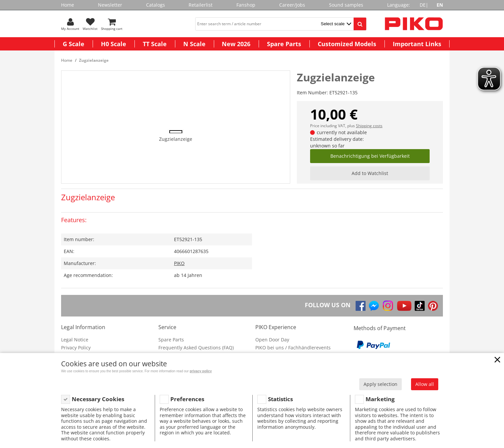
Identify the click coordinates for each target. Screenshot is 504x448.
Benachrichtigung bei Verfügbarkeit (370, 156)
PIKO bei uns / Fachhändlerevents (293, 348)
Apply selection (380, 384)
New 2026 (236, 44)
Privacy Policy (76, 348)
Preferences (187, 399)
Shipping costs (369, 126)
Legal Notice (75, 340)
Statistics (280, 399)
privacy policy (201, 371)
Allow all (425, 384)
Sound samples (346, 5)
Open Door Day (272, 340)
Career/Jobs (292, 5)
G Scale (74, 44)
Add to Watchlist (370, 173)
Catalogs (156, 5)
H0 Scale (114, 44)
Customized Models (347, 44)
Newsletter (110, 5)
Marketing (380, 399)
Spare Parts (284, 44)
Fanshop (246, 5)
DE (423, 5)
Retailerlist (201, 5)
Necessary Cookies (98, 399)
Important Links (417, 44)
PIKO (179, 263)
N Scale (194, 44)
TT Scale (155, 44)
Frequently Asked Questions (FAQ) (196, 348)
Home (68, 5)
